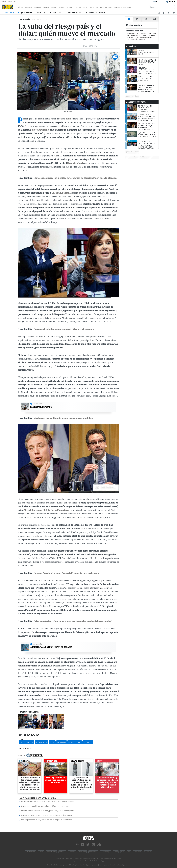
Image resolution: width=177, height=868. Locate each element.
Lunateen (137, 852)
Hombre (72, 852)
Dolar (52, 742)
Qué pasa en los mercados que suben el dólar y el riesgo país (46, 815)
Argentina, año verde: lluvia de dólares (51, 647)
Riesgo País (88, 742)
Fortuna (62, 852)
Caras (41, 852)
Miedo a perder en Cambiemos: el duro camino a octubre (63, 418)
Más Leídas (131, 47)
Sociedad (31, 7)
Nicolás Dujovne (75, 742)
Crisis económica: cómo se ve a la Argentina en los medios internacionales (72, 621)
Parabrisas (93, 852)
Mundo (51, 7)
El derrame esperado (41, 407)
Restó (97, 7)
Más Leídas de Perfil (136, 102)
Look (116, 852)
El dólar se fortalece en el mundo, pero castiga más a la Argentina (48, 811)
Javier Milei (27, 13)
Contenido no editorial (141, 7)
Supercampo (106, 852)
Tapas (104, 7)
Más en (30, 755)
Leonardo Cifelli (76, 13)
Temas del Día (9, 13)
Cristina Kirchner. (60, 193)
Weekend (82, 852)
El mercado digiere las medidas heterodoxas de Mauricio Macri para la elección (75, 178)
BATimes (148, 852)
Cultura (60, 7)
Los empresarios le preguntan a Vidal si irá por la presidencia (47, 820)
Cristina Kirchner (26, 742)
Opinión (79, 7)
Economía (41, 7)
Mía (129, 852)
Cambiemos (62, 742)
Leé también (37, 404)
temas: (21, 739)
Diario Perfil (31, 852)
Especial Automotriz (119, 7)
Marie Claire (51, 852)
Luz (123, 852)
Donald (41, 13)
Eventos (88, 7)
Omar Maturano (97, 13)
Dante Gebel (56, 13)
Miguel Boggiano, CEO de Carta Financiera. (47, 510)
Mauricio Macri (75, 163)
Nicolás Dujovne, (41, 130)
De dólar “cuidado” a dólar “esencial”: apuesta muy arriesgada (66, 573)
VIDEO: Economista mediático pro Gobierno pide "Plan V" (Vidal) (47, 802)
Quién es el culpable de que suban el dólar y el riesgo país (64, 329)
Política (21, 7)
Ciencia (70, 7)
